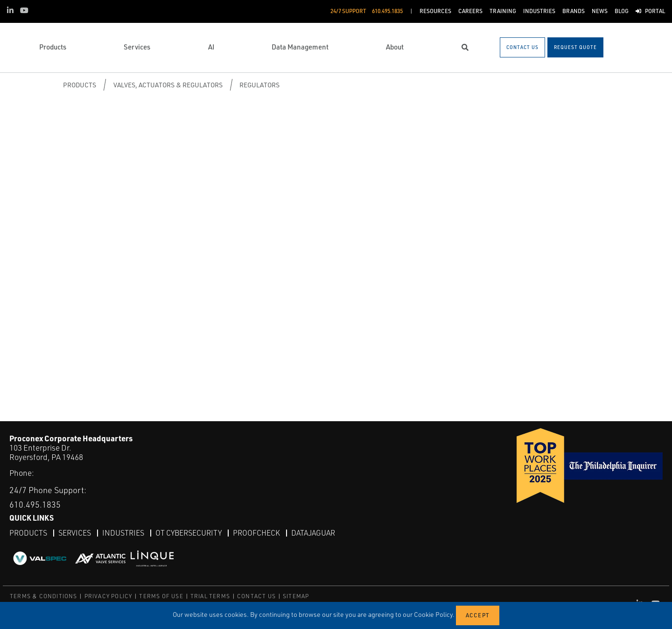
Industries (123, 533)
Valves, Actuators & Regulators (168, 85)
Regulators (259, 85)
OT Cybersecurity (189, 533)
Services (75, 533)
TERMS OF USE (161, 596)
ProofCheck (256, 533)
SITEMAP (296, 596)
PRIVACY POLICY (108, 596)
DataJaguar (313, 533)
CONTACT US (256, 596)
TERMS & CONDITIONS (44, 596)
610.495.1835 (35, 504)
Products (80, 85)
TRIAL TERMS (210, 596)
